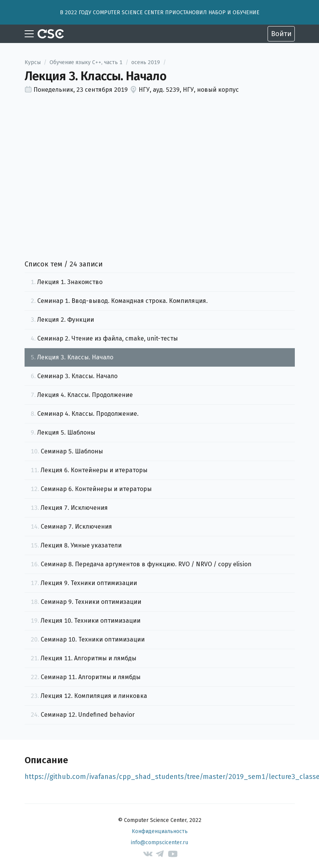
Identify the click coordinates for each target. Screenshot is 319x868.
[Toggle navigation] (29, 34)
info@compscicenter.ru (159, 842)
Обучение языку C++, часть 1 (86, 62)
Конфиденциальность (160, 831)
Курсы (33, 62)
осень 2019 (146, 62)
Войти (281, 34)
